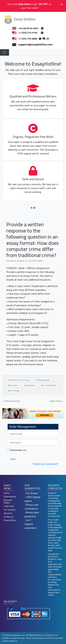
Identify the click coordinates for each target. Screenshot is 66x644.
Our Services (10, 510)
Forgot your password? (45, 464)
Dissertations (10, 497)
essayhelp (30, 385)
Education (14, 385)
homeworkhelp (49, 385)
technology (14, 391)
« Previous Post (11, 401)
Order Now (9, 506)
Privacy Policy (10, 520)
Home (7, 493)
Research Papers (8, 501)
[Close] (62, 4)
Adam (40, 261)
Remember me (17, 450)
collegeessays (43, 380)
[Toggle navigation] (5, 52)
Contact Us (9, 517)
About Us (8, 513)
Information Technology (19, 380)
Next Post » (57, 401)
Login (13, 459)
